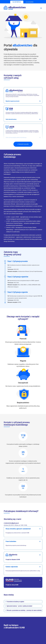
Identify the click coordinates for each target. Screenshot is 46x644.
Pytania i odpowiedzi (12, 567)
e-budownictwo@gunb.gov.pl (11, 523)
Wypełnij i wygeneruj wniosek (12, 101)
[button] (23, 602)
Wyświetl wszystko (23, 144)
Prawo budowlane (11, 541)
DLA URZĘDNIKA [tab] (30, 2)
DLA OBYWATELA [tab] (17, 2)
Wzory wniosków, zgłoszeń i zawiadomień (18, 529)
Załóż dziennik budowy (11, 119)
